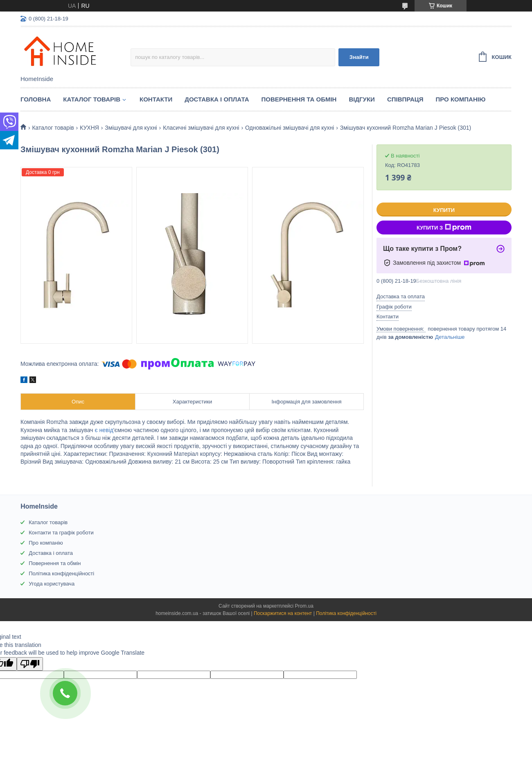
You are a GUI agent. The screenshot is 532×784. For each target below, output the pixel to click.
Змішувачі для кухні (131, 128)
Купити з (444, 228)
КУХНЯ (89, 128)
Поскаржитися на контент (283, 613)
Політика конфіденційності (61, 573)
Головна (36, 99)
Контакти (156, 99)
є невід (103, 430)
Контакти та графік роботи (61, 533)
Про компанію (461, 99)
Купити (444, 210)
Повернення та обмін (299, 99)
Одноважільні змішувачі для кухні (290, 128)
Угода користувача (52, 584)
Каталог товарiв (92, 99)
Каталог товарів (48, 522)
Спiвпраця (405, 99)
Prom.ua (304, 606)
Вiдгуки (362, 99)
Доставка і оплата (217, 99)
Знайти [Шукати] (359, 57)
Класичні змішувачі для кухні (201, 128)
